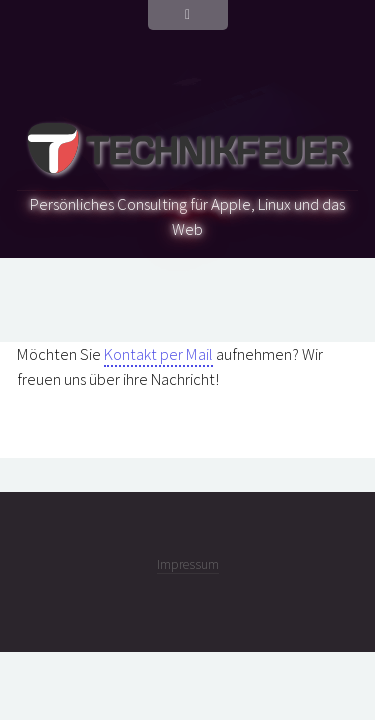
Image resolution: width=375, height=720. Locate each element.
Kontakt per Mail (158, 354)
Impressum (188, 564)
